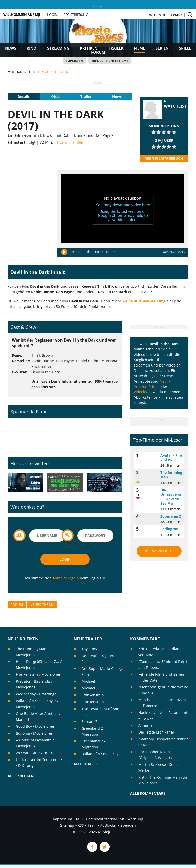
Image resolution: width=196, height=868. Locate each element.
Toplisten (74, 61)
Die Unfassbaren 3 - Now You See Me (171, 497)
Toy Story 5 (91, 649)
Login (52, 15)
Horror (63, 142)
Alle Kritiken (21, 776)
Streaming (58, 48)
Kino (32, 48)
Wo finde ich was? (165, 15)
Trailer (116, 48)
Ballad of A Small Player (102, 754)
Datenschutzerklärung (105, 819)
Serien (162, 48)
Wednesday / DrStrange (36, 694)
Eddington (169, 529)
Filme (139, 48)
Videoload (142, 392)
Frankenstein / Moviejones (38, 674)
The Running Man (171, 475)
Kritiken (89, 48)
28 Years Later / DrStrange (38, 753)
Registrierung (76, 15)
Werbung (135, 819)
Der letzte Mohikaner (156, 732)
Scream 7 (90, 721)
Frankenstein (93, 695)
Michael (88, 681)
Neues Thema (42, 605)
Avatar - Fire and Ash (171, 458)
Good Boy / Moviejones (35, 726)
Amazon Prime (146, 386)
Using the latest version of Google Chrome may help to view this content (123, 216)
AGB (79, 819)
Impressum (63, 819)
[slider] (164, 132)
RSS (81, 825)
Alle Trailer (86, 764)
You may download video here (123, 205)
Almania (145, 725)
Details (24, 96)
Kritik (55, 96)
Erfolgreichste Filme (110, 61)
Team (92, 825)
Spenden (128, 825)
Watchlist (175, 106)
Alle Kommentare (148, 793)
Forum (98, 52)
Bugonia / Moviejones (34, 733)
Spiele (185, 48)
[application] (123, 209)
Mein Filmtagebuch (164, 158)
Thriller (77, 142)
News (11, 48)
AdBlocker (109, 825)
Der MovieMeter (159, 551)
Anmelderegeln (66, 578)
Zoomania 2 (171, 516)
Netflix (165, 381)
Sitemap (67, 825)
